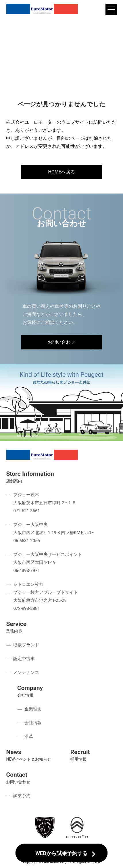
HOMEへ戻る (61, 172)
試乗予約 (22, 796)
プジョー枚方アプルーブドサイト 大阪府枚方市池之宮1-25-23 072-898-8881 (46, 600)
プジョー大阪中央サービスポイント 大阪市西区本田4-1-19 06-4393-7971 (48, 562)
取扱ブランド (26, 645)
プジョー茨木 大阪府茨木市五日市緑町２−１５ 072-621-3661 (45, 503)
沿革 (29, 736)
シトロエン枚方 (28, 584)
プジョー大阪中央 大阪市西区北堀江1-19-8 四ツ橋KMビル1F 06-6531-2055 (53, 533)
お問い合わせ (61, 342)
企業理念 (33, 709)
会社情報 (33, 723)
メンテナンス (26, 672)
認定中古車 (24, 659)
